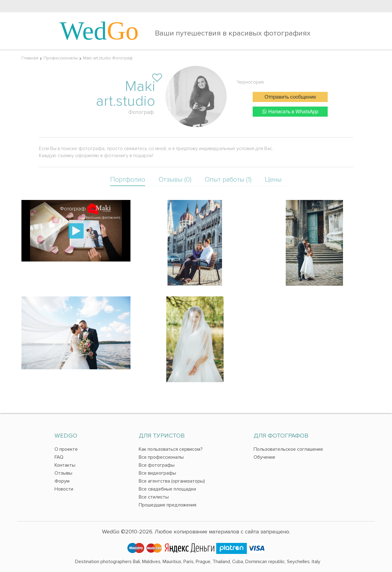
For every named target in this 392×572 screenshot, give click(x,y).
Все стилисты (154, 497)
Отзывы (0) (175, 180)
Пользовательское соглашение (288, 449)
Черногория (250, 82)
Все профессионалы (161, 457)
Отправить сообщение (290, 97)
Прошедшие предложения (168, 505)
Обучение (264, 457)
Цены (273, 180)
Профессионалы (61, 58)
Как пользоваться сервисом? (171, 449)
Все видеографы (157, 473)
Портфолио (128, 180)
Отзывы (63, 473)
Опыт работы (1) (228, 180)
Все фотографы (157, 465)
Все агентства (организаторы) (172, 481)
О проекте (66, 449)
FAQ (59, 457)
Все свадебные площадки (167, 489)
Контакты (65, 465)
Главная (30, 58)
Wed (99, 31)
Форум (62, 481)
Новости (64, 489)
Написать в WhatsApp (290, 112)
